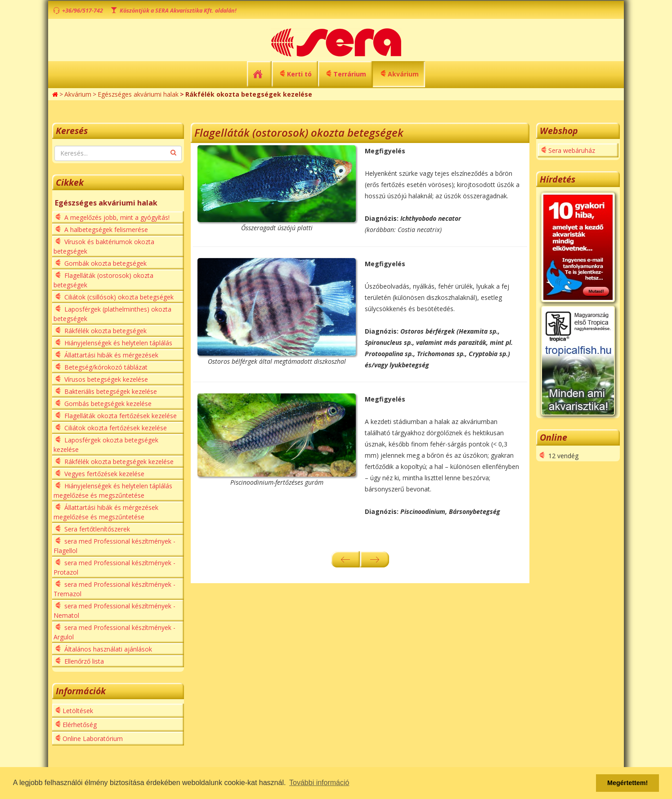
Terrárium (350, 74)
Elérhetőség (80, 725)
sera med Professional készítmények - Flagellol (114, 546)
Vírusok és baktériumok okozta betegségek (104, 246)
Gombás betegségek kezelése (107, 404)
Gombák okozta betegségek (105, 263)
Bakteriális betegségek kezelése (110, 391)
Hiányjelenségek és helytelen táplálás (117, 343)
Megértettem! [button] (627, 783)
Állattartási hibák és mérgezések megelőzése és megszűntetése (106, 512)
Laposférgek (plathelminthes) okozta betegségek (112, 314)
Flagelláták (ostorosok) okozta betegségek (103, 280)
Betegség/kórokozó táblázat (105, 367)
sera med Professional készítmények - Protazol (114, 567)
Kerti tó (299, 74)
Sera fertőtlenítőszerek (96, 529)
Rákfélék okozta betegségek (105, 331)
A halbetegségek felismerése (105, 230)
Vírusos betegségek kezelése (105, 379)
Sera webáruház (572, 150)
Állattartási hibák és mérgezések (110, 355)
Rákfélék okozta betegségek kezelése (118, 462)
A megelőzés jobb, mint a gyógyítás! (116, 217)
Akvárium (403, 74)
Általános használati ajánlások (107, 649)
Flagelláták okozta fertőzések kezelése (120, 416)
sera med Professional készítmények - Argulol (114, 632)
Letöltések (78, 711)
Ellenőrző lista (83, 661)
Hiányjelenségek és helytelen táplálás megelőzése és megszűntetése (113, 491)
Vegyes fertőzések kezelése (103, 474)
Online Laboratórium (93, 739)
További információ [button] (319, 783)
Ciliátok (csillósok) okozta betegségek (118, 297)
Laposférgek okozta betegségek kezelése (106, 445)
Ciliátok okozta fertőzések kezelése (115, 428)
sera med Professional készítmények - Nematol (114, 611)
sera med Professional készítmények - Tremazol (114, 589)
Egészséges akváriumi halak (138, 94)
